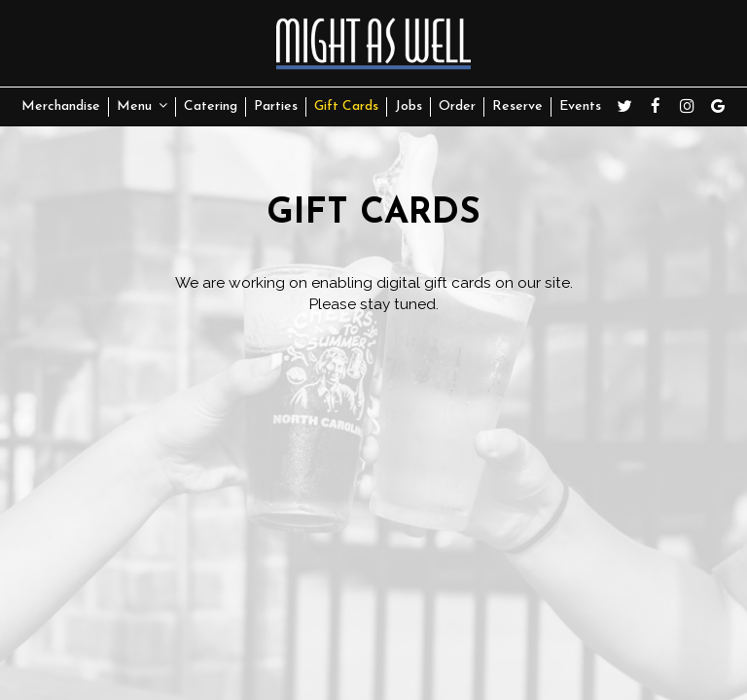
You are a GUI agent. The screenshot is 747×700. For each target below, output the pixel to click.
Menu (142, 106)
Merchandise (61, 106)
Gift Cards (346, 106)
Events (580, 106)
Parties (276, 106)
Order (457, 106)
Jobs (409, 106)
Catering (211, 106)
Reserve (517, 106)
